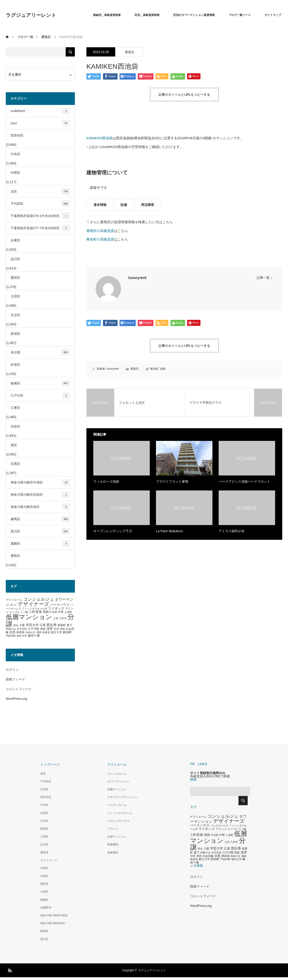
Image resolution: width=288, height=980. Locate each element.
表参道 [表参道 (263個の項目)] (46, 632)
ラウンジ (113, 829)
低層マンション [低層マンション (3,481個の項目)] (29, 617)
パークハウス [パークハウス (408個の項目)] (60, 605)
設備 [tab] (124, 205)
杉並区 (15, 365)
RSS (9, 970)
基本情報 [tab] (100, 205)
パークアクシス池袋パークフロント (244, 481)
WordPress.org (16, 699)
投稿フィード (15, 679)
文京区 (15, 315)
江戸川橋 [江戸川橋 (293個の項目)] (33, 629)
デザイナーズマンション (123, 797)
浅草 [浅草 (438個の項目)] (50, 629)
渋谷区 (15, 426)
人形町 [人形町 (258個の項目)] (68, 612)
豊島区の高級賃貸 (100, 231)
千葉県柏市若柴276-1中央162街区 (40, 216)
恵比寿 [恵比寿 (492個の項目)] (51, 625)
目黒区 (15, 464)
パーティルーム (117, 805)
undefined (40, 111)
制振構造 (113, 844)
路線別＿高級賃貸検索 (107, 15)
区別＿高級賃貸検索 (147, 15)
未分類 (40, 352)
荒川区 (40, 531)
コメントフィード (19, 689)
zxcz (40, 123)
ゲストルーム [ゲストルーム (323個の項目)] (14, 600)
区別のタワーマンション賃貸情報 (194, 15)
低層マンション (117, 789)
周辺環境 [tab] (147, 205)
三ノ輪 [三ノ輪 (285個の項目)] (24, 612)
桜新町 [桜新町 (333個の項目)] (62, 625)
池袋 (163, 369)
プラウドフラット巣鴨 (172, 481)
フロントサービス (118, 821)
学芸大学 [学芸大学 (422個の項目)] (32, 625)
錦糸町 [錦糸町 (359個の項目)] (67, 632)
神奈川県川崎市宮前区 (40, 495)
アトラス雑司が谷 (232, 531)
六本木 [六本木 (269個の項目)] (63, 618)
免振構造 (113, 852)
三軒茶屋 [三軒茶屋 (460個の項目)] (35, 612)
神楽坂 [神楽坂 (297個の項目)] (21, 632)
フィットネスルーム (120, 813)
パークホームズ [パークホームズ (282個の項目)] (219, 826)
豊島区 (130, 52)
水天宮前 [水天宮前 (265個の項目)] (22, 629)
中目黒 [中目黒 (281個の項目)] (53, 612)
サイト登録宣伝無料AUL (208, 773)
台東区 (15, 240)
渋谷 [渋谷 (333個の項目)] (56, 629)
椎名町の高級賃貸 (100, 239)
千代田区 (40, 204)
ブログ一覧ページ (240, 15)
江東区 (15, 408)
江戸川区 (40, 395)
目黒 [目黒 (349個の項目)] (12, 632)
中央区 (15, 154)
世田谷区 (17, 135)
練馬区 (40, 519)
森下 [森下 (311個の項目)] (70, 625)
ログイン (12, 670)
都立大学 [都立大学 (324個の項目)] (56, 632)
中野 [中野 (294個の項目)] (61, 612)
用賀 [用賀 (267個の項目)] (62, 629)
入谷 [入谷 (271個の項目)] (56, 618)
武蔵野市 (46, 908)
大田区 (15, 296)
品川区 (15, 259)
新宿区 (15, 334)
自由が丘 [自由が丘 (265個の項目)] (31, 632)
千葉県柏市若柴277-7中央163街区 (40, 228)
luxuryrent (137, 278)
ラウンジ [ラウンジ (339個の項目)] (221, 829)
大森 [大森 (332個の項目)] (22, 625)
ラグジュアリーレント (31, 15)
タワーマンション (118, 781)
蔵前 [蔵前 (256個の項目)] (39, 632)
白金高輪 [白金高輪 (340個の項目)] (208, 856)
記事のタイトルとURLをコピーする (184, 95)
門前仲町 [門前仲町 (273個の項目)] (11, 636)
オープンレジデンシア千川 (113, 531)
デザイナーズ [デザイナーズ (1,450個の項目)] (34, 604)
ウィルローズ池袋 (106, 481)
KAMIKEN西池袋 (99, 138)
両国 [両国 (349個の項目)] (46, 612)
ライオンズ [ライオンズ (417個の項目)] (56, 608)
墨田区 (15, 278)
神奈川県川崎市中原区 (40, 482)
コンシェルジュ (117, 774)
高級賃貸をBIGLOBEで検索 (210, 776)
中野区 (15, 173)
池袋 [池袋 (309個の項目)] (43, 629)
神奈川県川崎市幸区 (40, 507)
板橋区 (40, 383)
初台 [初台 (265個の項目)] (16, 625)
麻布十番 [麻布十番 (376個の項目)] (34, 636)
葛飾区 (40, 543)
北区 (40, 191)
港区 (14, 445)
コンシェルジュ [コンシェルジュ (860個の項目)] (39, 599)
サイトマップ (273, 15)
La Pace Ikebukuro (169, 531)
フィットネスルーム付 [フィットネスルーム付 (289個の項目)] (35, 609)
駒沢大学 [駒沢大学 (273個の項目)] (22, 636)
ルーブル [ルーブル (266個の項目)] (15, 612)
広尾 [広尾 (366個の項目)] (43, 625)
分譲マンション (117, 837)
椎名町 (154, 369)
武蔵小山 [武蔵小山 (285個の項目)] (11, 629)
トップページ (50, 764)
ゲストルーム (117, 764)
